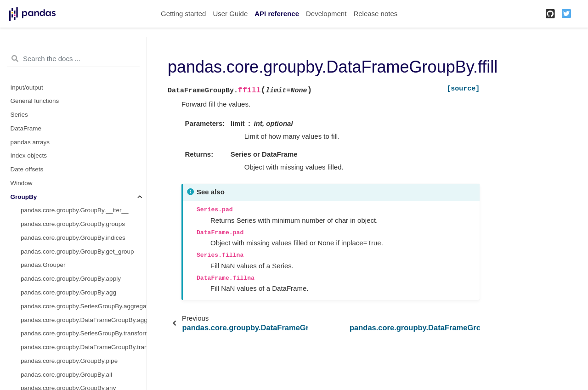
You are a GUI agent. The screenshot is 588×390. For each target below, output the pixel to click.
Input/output (27, 88)
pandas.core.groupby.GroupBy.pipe (69, 361)
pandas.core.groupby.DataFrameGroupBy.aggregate (84, 320)
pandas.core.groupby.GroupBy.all (66, 375)
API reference (277, 14)
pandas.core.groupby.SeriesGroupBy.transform (84, 333)
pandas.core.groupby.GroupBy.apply (71, 279)
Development (326, 14)
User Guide (230, 14)
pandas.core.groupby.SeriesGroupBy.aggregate (84, 306)
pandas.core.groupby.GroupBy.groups (73, 224)
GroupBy (24, 197)
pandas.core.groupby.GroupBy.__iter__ (74, 210)
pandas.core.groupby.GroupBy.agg (68, 292)
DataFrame (26, 128)
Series (19, 115)
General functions (35, 101)
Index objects (29, 155)
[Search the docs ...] (73, 59)
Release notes (375, 14)
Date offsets (27, 169)
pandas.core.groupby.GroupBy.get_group (77, 252)
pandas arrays (30, 142)
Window (22, 183)
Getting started (183, 14)
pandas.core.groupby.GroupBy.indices (73, 238)
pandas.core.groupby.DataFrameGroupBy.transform (84, 347)
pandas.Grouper (43, 265)
